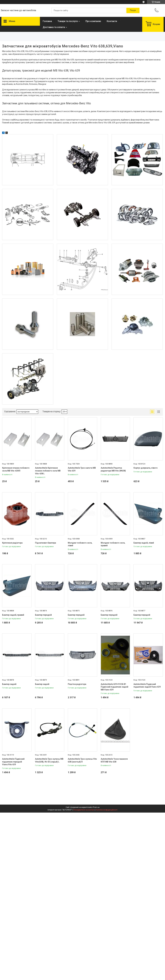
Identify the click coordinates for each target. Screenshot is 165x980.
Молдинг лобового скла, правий (113, 544)
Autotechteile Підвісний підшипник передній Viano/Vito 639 (13, 762)
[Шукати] (133, 10)
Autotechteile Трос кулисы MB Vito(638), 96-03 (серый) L (49, 760)
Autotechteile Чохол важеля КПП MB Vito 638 (114, 760)
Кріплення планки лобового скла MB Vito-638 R (16, 469)
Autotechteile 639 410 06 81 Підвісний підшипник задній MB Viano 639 (114, 687)
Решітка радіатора (77, 684)
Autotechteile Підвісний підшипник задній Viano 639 (147, 686)
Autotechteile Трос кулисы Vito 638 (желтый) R (82, 760)
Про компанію (93, 21)
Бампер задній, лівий (144, 543)
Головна (47, 21)
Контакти (112, 21)
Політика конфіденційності (107, 810)
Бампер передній (43, 615)
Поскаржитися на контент (84, 810)
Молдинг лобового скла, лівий (80, 544)
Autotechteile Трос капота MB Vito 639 (82, 469)
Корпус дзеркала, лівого (146, 468)
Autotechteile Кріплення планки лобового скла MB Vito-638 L (48, 471)
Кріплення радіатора (12, 543)
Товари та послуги (68, 21)
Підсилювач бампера (46, 543)
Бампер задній (9, 684)
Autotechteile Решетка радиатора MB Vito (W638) (113, 469)
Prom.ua (96, 807)
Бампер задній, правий (13, 615)
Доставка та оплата (54, 27)
